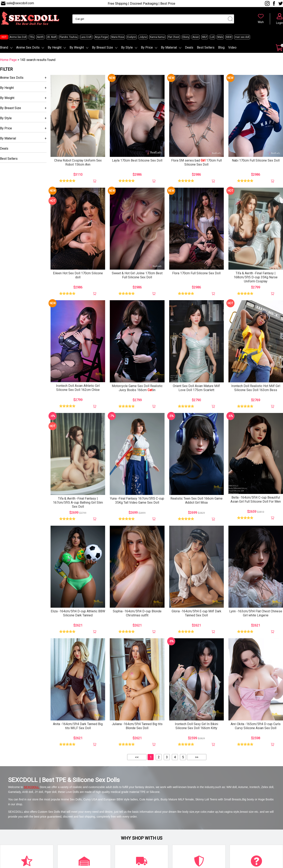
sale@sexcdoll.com (20, 3)
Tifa (32, 37)
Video (232, 47)
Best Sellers (206, 47)
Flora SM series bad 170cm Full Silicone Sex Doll (196, 162)
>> (197, 757)
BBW (229, 37)
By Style (127, 47)
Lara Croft (86, 37)
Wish (261, 22)
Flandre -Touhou (69, 37)
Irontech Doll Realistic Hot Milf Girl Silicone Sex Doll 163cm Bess (256, 388)
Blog (221, 47)
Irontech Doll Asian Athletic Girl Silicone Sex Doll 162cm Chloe (78, 388)
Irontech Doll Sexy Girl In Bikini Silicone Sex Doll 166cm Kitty (196, 726)
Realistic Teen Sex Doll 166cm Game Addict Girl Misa (196, 500)
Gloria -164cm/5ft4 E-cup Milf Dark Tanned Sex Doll (196, 613)
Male (220, 37)
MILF (205, 37)
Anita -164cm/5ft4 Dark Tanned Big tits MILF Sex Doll (78, 726)
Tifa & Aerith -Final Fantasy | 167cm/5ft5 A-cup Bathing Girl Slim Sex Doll (78, 503)
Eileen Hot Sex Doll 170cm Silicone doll (78, 275)
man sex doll (242, 37)
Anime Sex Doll (18, 37)
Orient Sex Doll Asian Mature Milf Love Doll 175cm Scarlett (196, 388)
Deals (189, 47)
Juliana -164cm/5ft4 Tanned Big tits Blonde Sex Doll (137, 726)
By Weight (77, 47)
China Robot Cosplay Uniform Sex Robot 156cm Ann (78, 162)
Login (280, 23)
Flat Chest (174, 37)
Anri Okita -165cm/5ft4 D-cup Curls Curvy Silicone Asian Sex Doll (256, 726)
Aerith (40, 37)
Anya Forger (101, 37)
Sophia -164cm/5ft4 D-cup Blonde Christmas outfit (137, 613)
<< (137, 757)
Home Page (8, 60)
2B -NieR (52, 37)
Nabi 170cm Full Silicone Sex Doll (256, 160)
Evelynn (132, 37)
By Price (147, 47)
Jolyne (143, 37)
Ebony (186, 37)
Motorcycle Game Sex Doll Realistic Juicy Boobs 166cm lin (137, 388)
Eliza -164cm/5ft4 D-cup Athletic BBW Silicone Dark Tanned (78, 613)
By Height (55, 47)
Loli (212, 37)
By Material (169, 47)
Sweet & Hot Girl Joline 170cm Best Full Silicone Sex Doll (137, 275)
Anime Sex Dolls (28, 47)
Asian (196, 37)
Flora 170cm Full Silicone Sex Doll (196, 273)
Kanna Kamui (157, 37)
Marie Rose (118, 37)
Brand (4, 47)
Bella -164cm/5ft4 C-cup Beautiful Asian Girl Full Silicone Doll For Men (256, 499)
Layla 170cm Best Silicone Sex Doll (137, 160)
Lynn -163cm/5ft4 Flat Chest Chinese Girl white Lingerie (256, 613)
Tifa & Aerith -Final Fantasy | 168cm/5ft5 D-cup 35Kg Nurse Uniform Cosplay (256, 277)
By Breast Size (102, 47)
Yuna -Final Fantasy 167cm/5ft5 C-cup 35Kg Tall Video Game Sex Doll (137, 500)
